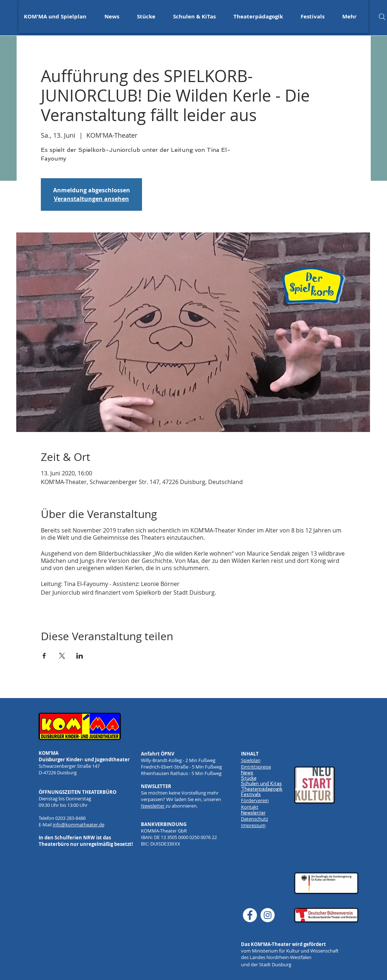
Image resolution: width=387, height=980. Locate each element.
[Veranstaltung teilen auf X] (62, 656)
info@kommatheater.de (79, 825)
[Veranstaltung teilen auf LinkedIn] (80, 656)
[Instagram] (268, 915)
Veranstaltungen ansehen (91, 199)
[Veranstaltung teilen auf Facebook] (44, 656)
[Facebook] (250, 915)
